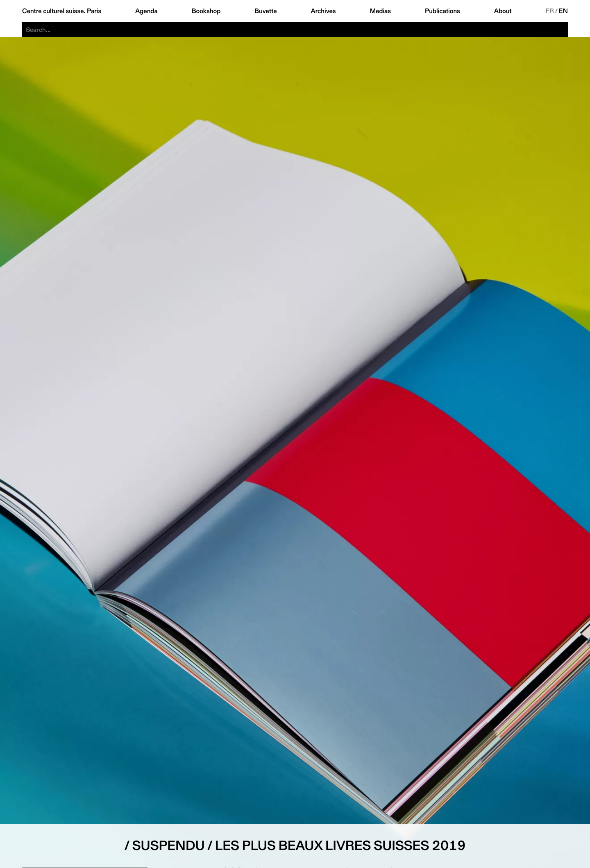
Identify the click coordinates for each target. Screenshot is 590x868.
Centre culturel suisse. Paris (62, 11)
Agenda (146, 11)
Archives (323, 11)
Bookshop (206, 11)
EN (563, 11)
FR (550, 11)
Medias (380, 11)
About (503, 11)
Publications (442, 11)
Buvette (266, 11)
